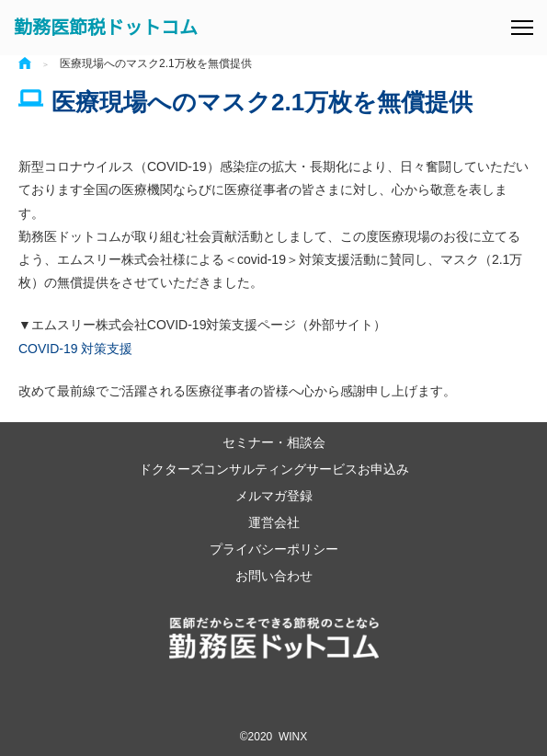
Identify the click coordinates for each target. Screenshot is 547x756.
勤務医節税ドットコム (106, 28)
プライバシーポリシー (274, 549)
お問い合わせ (274, 575)
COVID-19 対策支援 (75, 349)
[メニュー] (522, 28)
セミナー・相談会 (274, 442)
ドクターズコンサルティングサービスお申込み (274, 469)
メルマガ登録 (274, 495)
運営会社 (274, 522)
